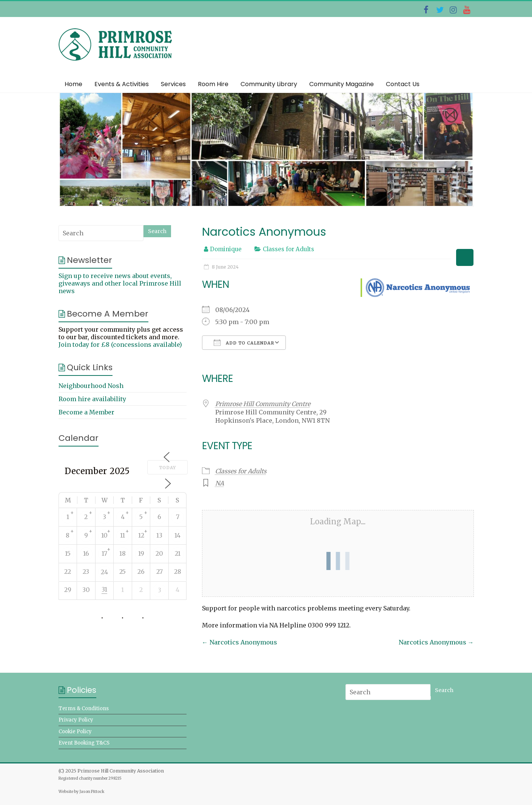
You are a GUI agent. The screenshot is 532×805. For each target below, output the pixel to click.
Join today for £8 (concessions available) (120, 345)
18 (123, 553)
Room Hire (213, 84)
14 (177, 535)
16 (86, 553)
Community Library (269, 84)
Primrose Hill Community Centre (263, 404)
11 (123, 535)
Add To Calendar (244, 343)
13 (159, 535)
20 (159, 553)
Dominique (226, 249)
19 (141, 553)
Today (167, 468)
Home (73, 84)
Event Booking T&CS (84, 743)
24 (104, 572)
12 (141, 535)
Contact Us (403, 84)
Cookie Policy (75, 732)
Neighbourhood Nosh (91, 386)
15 (68, 553)
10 (104, 535)
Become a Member (86, 412)
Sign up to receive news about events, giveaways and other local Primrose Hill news (120, 283)
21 (178, 553)
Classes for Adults (288, 249)
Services (173, 84)
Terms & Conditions (84, 708)
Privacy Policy (76, 720)
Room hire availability (92, 399)
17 (104, 553)
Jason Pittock (92, 792)
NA (220, 483)
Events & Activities (122, 84)
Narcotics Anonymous (240, 642)
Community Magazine (342, 84)
